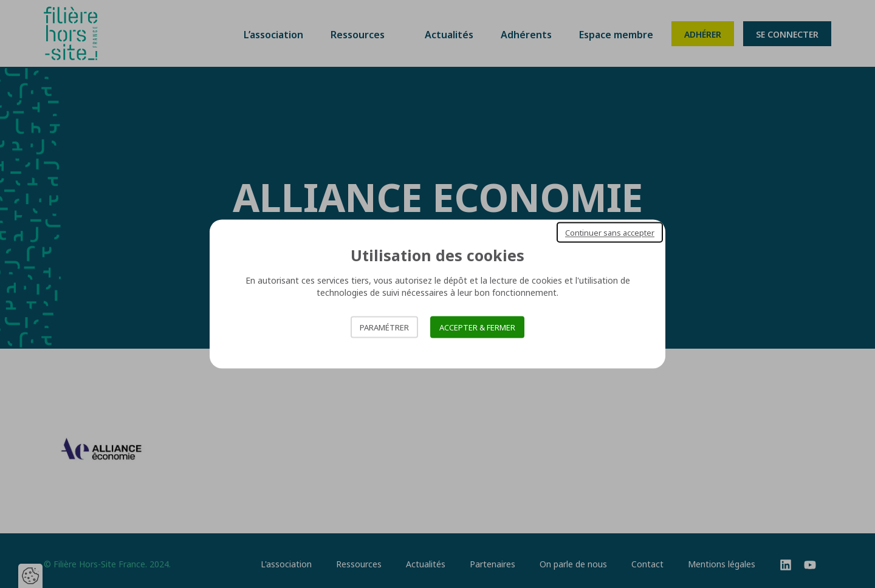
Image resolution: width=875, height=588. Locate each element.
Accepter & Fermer (477, 327)
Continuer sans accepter (610, 232)
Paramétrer (384, 327)
